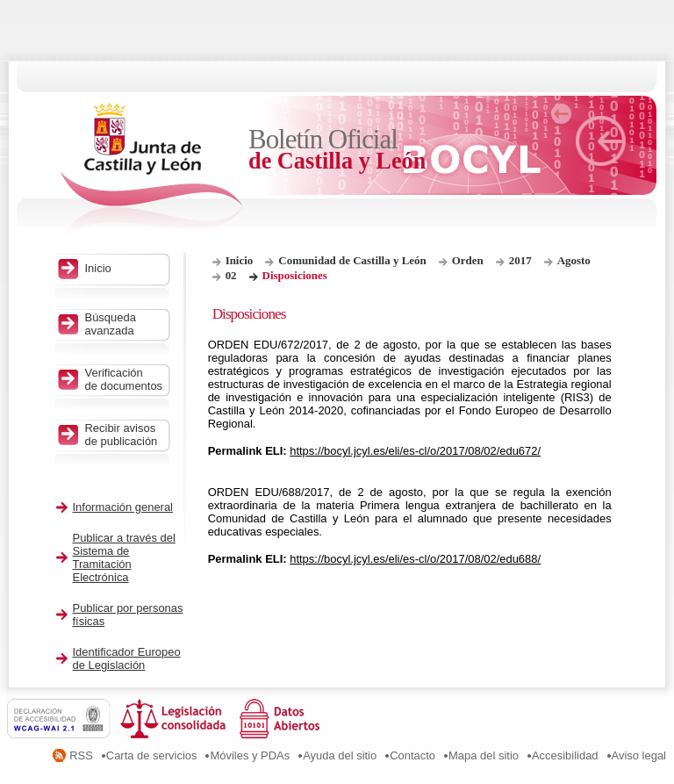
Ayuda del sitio (340, 755)
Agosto (574, 260)
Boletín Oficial (338, 150)
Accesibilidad (565, 755)
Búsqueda (125, 324)
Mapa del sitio (484, 755)
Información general (123, 507)
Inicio (240, 260)
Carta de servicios (152, 755)
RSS (81, 755)
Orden (468, 260)
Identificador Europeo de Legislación (127, 658)
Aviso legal (639, 755)
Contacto (412, 755)
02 (231, 275)
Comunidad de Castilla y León (352, 260)
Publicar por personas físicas (128, 615)
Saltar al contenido (68, 7)
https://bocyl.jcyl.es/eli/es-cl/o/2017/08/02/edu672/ (415, 451)
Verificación (125, 379)
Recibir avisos (125, 435)
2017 (520, 260)
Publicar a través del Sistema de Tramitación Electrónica (124, 557)
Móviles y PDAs (250, 755)
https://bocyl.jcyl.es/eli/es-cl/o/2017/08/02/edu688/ (415, 559)
